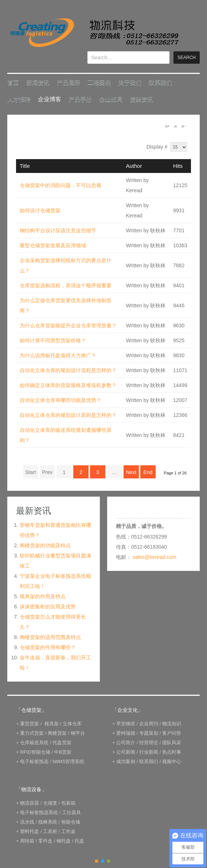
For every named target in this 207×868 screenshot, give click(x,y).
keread (94, 33)
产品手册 (80, 99)
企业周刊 (149, 724)
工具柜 (50, 831)
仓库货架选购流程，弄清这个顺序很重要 (66, 285)
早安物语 (126, 724)
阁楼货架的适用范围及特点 (50, 637)
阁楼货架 (57, 733)
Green (109, 861)
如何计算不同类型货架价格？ (53, 340)
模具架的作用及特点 (43, 596)
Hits (178, 166)
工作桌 (68, 831)
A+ (167, 126)
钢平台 (78, 733)
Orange (97, 861)
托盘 (79, 841)
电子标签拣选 (34, 762)
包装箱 (68, 803)
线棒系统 (48, 822)
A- (183, 126)
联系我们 (160, 82)
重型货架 (30, 724)
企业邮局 (111, 99)
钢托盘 (64, 841)
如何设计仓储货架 (40, 210)
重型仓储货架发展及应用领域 (53, 245)
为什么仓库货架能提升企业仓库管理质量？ (68, 325)
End (148, 472)
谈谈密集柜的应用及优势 (48, 607)
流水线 (27, 822)
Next (131, 472)
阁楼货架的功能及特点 (45, 545)
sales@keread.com (155, 557)
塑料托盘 (30, 831)
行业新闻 (149, 752)
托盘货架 (62, 743)
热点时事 (172, 752)
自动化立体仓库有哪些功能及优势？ (60, 400)
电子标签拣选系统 (39, 812)
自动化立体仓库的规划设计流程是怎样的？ (68, 370)
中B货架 (63, 752)
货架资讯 (141, 99)
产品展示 (69, 82)
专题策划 (149, 733)
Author (134, 166)
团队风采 (172, 743)
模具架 (52, 724)
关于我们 (130, 82)
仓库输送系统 (34, 743)
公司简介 (126, 743)
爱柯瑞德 (126, 733)
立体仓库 (72, 724)
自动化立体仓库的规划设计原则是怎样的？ (68, 415)
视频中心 (172, 762)
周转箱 (27, 841)
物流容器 (30, 803)
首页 (13, 82)
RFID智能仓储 (35, 752)
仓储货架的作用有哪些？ (48, 647)
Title (25, 166)
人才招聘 (19, 99)
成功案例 (126, 762)
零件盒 (45, 841)
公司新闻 (126, 752)
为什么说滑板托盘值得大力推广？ (58, 355)
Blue (103, 861)
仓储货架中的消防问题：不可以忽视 (60, 185)
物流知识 (172, 724)
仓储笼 (50, 803)
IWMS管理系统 (68, 762)
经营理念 (149, 743)
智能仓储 (71, 822)
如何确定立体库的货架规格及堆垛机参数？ (68, 385)
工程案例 (99, 82)
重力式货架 (32, 733)
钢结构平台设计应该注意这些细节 (58, 230)
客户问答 (172, 733)
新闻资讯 (38, 82)
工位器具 (71, 812)
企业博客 (50, 99)
